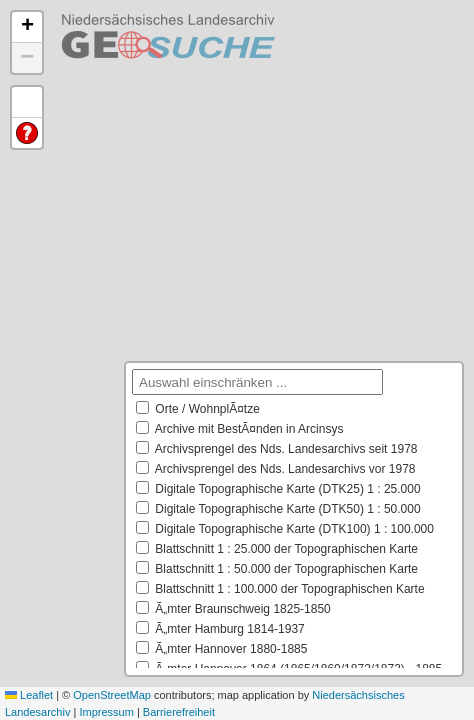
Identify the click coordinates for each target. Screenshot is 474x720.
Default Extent (27, 102)
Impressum (106, 712)
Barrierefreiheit (179, 712)
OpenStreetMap (112, 695)
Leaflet (29, 695)
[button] (27, 27)
